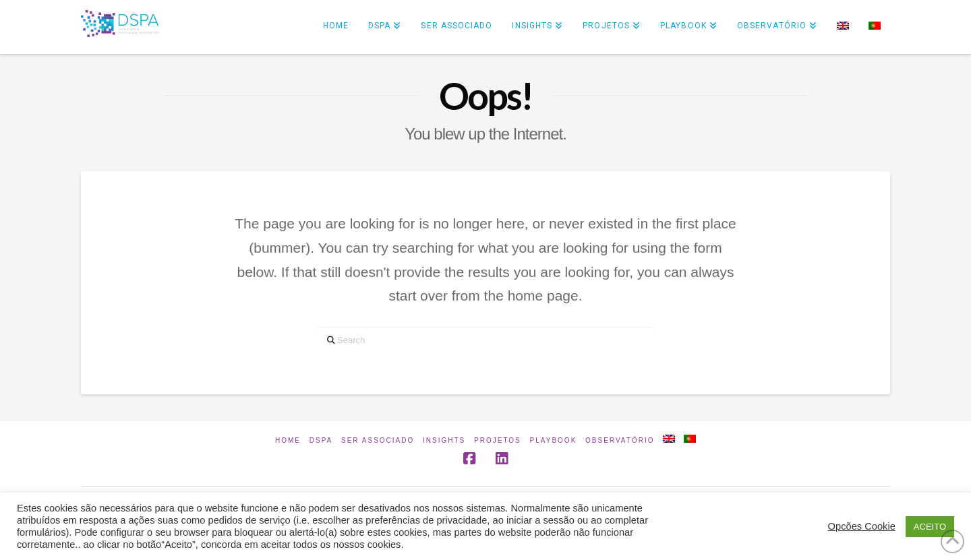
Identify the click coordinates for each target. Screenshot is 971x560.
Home (288, 440)
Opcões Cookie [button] (862, 526)
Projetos (498, 440)
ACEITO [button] (930, 527)
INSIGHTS (444, 440)
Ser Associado (378, 440)
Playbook (554, 440)
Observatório (620, 440)
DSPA (321, 440)
